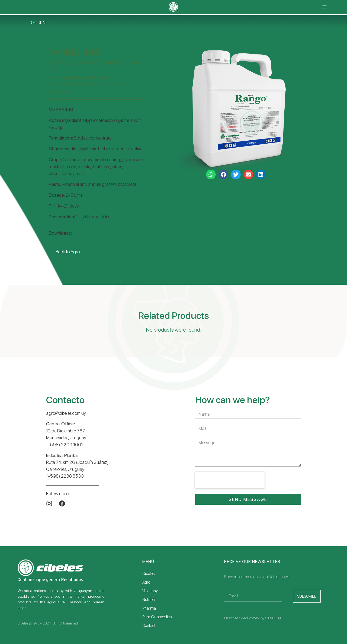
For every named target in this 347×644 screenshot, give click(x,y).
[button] (325, 7)
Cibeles (148, 574)
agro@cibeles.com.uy (66, 413)
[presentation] (230, 480)
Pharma (149, 608)
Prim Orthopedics (157, 617)
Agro (146, 582)
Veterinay (150, 591)
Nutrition (149, 600)
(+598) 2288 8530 (65, 476)
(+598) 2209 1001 (65, 445)
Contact (149, 626)
